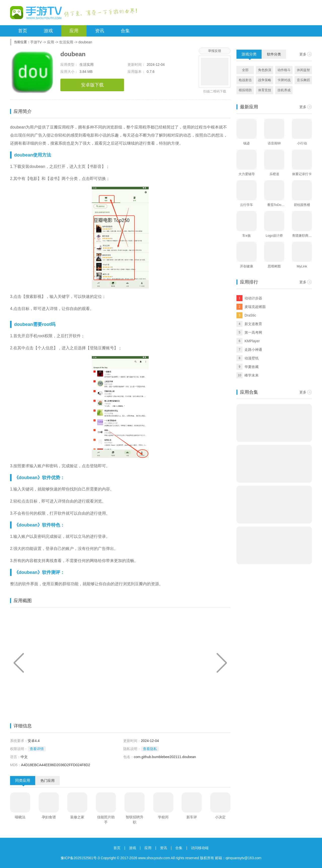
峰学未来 (252, 375)
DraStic (250, 315)
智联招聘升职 (135, 820)
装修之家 (77, 817)
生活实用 (66, 42)
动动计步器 (253, 298)
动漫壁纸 (252, 358)
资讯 (100, 31)
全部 (245, 70)
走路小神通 (253, 350)
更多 (303, 54)
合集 (125, 31)
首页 (23, 31)
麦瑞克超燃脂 (255, 307)
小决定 (220, 817)
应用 (74, 31)
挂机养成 (284, 90)
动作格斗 (284, 70)
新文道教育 (253, 324)
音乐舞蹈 (303, 80)
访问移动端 (200, 848)
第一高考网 (253, 332)
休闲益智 (303, 70)
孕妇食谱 (49, 817)
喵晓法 (20, 817)
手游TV (36, 42)
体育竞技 (265, 90)
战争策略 (265, 80)
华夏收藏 (252, 367)
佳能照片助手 (106, 820)
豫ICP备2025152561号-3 (80, 858)
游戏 (48, 31)
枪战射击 (245, 80)
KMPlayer (252, 341)
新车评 (192, 817)
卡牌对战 (284, 80)
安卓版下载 (92, 85)
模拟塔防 (245, 90)
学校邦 (163, 817)
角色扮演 (265, 70)
